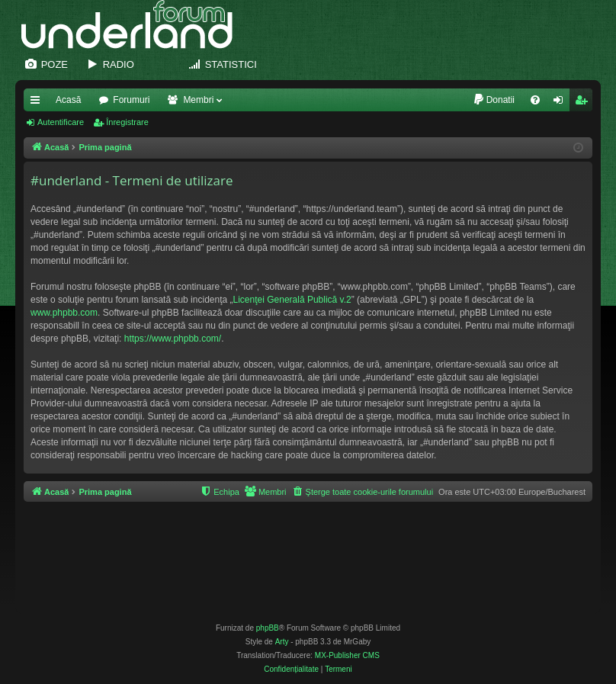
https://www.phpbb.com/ (173, 339)
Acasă (68, 100)
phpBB (268, 628)
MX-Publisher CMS (347, 655)
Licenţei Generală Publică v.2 (292, 300)
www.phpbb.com (64, 313)
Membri (198, 100)
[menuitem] (494, 100)
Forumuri (131, 100)
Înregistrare (127, 122)
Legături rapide (38, 103)
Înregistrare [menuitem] (584, 103)
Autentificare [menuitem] (561, 103)
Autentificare (61, 122)
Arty (282, 642)
